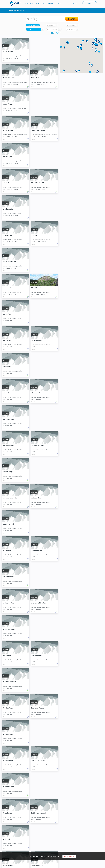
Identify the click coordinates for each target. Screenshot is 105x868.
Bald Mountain (37, 550)
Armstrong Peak (38, 393)
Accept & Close (69, 856)
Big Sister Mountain (39, 734)
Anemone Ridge (38, 314)
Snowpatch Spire (38, 52)
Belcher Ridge (8, 682)
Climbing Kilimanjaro (15, 841)
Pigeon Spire (7, 183)
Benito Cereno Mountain (41, 682)
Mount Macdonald (9, 209)
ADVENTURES (29, 4)
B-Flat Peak (7, 498)
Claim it (5, 61)
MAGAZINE (51, 4)
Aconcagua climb (37, 838)
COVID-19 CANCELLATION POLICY (74, 865)
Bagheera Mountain (10, 550)
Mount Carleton (8, 235)
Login (90, 3)
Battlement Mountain (10, 629)
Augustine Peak (8, 445)
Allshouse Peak (8, 314)
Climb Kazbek (58, 841)
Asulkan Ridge (37, 419)
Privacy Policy (33, 865)
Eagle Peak (7, 78)
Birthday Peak (37, 760)
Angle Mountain (8, 340)
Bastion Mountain (38, 577)
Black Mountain (37, 787)
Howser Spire (7, 130)
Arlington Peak (8, 393)
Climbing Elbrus (14, 838)
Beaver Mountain (9, 655)
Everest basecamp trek (82, 838)
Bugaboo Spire (37, 157)
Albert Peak (7, 288)
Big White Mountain (10, 760)
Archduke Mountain (39, 367)
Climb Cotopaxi (58, 838)
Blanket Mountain (38, 813)
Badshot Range (37, 524)
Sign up (75, 3)
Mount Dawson (37, 130)
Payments (42, 865)
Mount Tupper (37, 78)
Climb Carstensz (36, 843)
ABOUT (59, 4)
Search (72, 19)
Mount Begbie (8, 104)
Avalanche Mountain (10, 472)
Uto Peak (35, 183)
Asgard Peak (7, 419)
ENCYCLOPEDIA (40, 4)
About (78, 849)
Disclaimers (59, 865)
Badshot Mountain (9, 524)
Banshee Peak (8, 577)
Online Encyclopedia (16, 11)
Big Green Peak (8, 734)
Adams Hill (7, 262)
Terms (25, 865)
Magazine (57, 849)
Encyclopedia (36, 849)
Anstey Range (8, 367)
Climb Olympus (58, 843)
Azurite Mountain (38, 472)
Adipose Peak (37, 262)
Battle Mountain (8, 603)
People (56, 851)
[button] (81, 45)
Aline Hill (35, 288)
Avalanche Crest (38, 445)
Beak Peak (36, 629)
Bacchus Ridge (37, 498)
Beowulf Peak (8, 708)
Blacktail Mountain (9, 813)
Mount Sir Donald (9, 157)
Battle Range (37, 603)
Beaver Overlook (38, 655)
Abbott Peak (36, 235)
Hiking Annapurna (81, 841)
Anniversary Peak (38, 340)
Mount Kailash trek (81, 843)
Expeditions (35, 851)
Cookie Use (51, 865)
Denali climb (35, 841)
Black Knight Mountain (11, 787)
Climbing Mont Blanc (15, 843)
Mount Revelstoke (38, 104)
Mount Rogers (8, 52)
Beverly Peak (37, 708)
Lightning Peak (37, 209)
